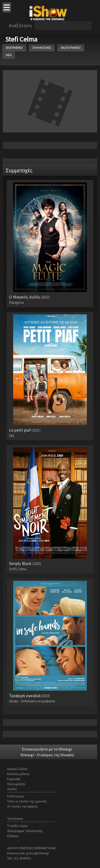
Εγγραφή (14, 779)
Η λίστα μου (16, 796)
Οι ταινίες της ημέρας (23, 806)
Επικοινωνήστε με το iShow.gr (47, 749)
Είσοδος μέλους (18, 774)
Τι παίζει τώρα (17, 826)
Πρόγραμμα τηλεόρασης (25, 831)
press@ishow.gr (38, 853)
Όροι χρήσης (16, 784)
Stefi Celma (21, 39)
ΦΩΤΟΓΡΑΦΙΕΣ (71, 48)
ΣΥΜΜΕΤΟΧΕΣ (42, 48)
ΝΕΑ (9, 55)
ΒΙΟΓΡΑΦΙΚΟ (14, 48)
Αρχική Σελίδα (17, 769)
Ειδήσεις (13, 836)
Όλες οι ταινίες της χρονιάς (27, 801)
